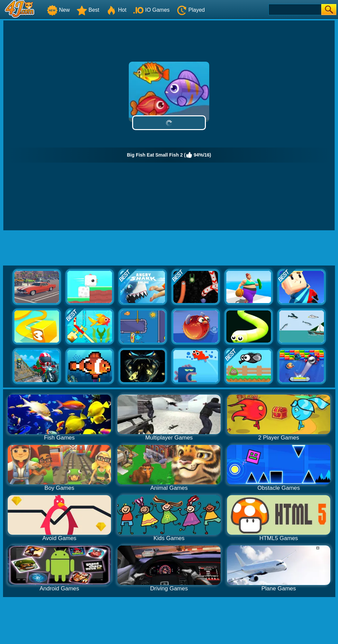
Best (88, 10)
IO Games (151, 10)
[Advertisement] (169, 249)
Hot (116, 10)
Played (191, 10)
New (58, 10)
